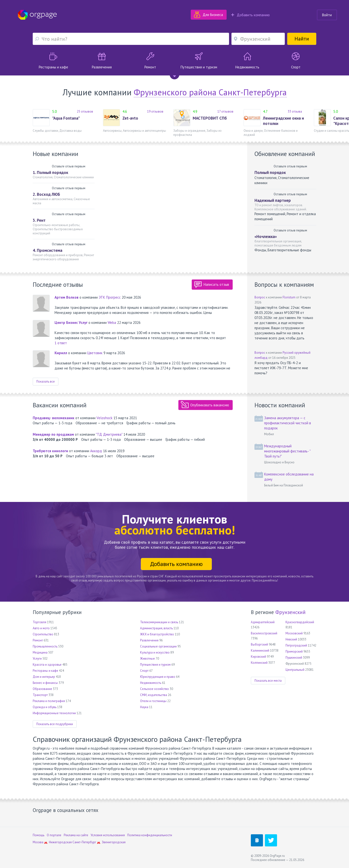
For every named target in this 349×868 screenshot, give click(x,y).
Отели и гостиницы (153, 701)
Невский (291, 639)
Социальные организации (158, 646)
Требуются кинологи (50, 451)
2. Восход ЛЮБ (46, 194)
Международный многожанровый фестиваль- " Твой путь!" (287, 451)
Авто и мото (41, 628)
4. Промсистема (48, 250)
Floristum (289, 297)
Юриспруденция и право (158, 677)
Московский (294, 633)
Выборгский (259, 644)
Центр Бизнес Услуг (71, 323)
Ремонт (38, 640)
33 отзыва (295, 111)
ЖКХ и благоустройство (157, 634)
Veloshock (104, 418)
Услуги (37, 659)
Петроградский (296, 645)
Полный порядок (270, 172)
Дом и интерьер (44, 677)
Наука (144, 707)
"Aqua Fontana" (66, 118)
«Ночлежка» (266, 237)
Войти (327, 15)
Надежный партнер (273, 200)
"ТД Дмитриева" (109, 434)
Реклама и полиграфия (49, 701)
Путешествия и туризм (155, 665)
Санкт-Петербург (84, 842)
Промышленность (45, 646)
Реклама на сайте (76, 835)
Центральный (295, 670)
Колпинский (259, 663)
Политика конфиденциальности (150, 835)
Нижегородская (60, 842)
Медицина (40, 652)
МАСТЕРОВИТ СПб (210, 118)
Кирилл (61, 353)
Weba (112, 323)
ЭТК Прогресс (110, 297)
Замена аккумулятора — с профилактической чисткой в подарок (288, 423)
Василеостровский (264, 633)
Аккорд (96, 451)
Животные (147, 659)
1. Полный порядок (50, 172)
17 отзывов (225, 111)
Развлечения (149, 640)
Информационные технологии (54, 713)
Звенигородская (114, 842)
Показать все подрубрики (55, 724)
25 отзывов (85, 111)
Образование (42, 689)
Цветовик (95, 353)
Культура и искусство (155, 652)
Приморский (294, 651)
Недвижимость (151, 683)
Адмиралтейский (263, 622)
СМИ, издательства (154, 695)
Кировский (258, 657)
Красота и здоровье (47, 665)
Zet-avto (130, 118)
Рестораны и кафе (45, 671)
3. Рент (39, 220)
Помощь (39, 835)
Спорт (144, 671)
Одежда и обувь (45, 707)
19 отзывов (155, 111)
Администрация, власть (156, 628)
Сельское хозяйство (155, 689)
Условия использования (108, 835)
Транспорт (40, 695)
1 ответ (61, 343)
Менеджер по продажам (53, 434)
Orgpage (37, 15)
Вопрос (260, 297)
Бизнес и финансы (45, 683)
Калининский (260, 651)
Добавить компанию (250, 15)
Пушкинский (294, 658)
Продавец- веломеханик (54, 418)
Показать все (46, 381)
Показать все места (268, 681)
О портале (54, 835)
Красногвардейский (300, 622)
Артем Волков (67, 297)
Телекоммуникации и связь (159, 622)
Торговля (40, 622)
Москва (38, 842)
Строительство (43, 634)
